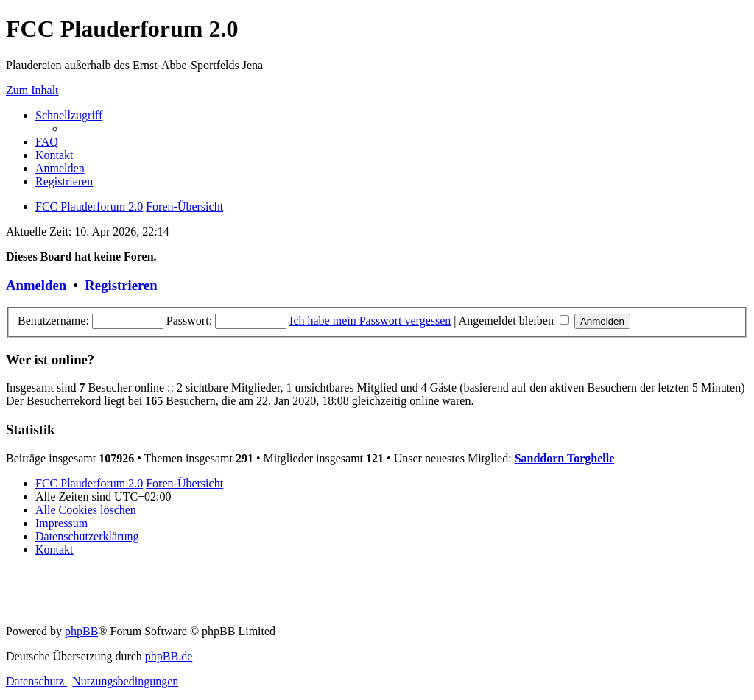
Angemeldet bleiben (514, 321)
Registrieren (121, 285)
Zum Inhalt (32, 90)
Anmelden (36, 285)
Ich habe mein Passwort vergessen (370, 321)
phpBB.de (169, 656)
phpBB (81, 631)
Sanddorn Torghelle (565, 458)
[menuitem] (47, 142)
